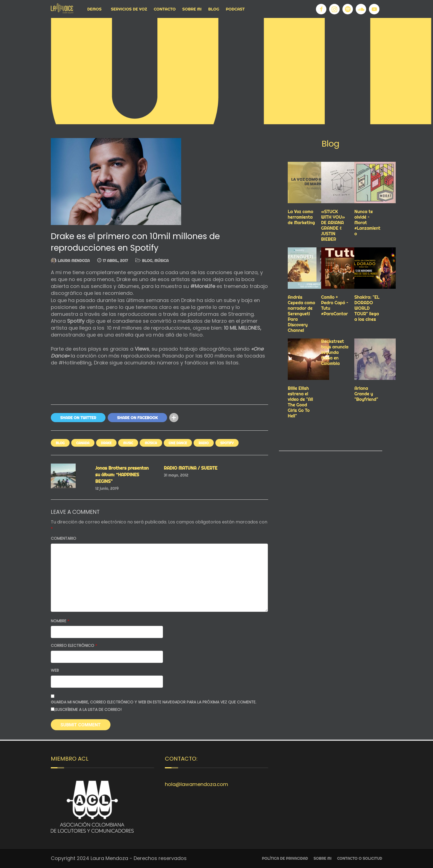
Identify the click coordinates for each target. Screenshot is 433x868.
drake (106, 443)
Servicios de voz (129, 9)
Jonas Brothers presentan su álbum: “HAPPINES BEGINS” (122, 475)
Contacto (165, 9)
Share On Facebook (137, 418)
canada (83, 443)
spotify (227, 443)
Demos (94, 9)
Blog (214, 9)
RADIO (204, 443)
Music (128, 443)
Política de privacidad (285, 858)
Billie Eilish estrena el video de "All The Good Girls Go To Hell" (300, 402)
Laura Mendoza (74, 261)
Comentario (64, 538)
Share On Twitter (78, 418)
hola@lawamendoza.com (196, 784)
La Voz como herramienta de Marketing (301, 217)
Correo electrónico (74, 646)
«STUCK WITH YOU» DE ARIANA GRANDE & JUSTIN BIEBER (333, 225)
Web (55, 670)
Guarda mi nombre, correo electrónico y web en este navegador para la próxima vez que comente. (154, 702)
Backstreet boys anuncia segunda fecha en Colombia (335, 352)
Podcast (235, 9)
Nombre (60, 621)
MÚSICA (162, 261)
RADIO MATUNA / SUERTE (191, 468)
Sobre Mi (192, 9)
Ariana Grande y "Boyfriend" (366, 394)
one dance (178, 443)
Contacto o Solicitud (360, 858)
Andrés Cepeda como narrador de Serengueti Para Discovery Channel (301, 314)
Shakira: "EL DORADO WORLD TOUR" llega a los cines (367, 308)
